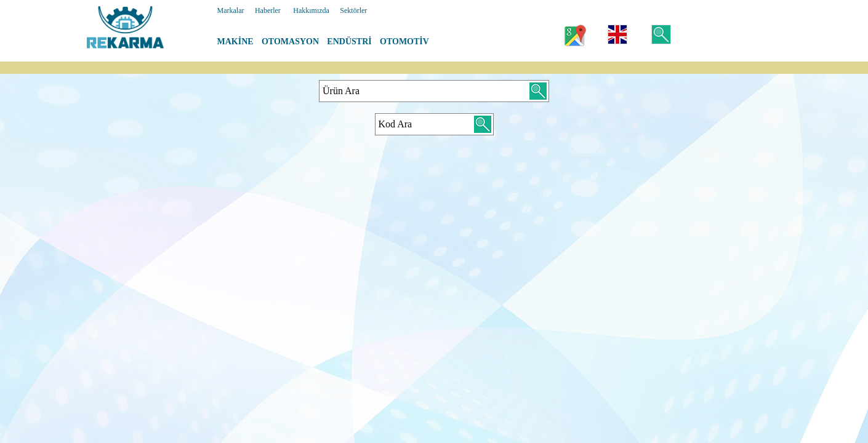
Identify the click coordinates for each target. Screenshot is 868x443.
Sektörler (353, 10)
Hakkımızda (311, 10)
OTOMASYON (290, 42)
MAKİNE (235, 42)
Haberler (268, 10)
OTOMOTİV (404, 42)
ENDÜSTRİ (349, 42)
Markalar (231, 10)
